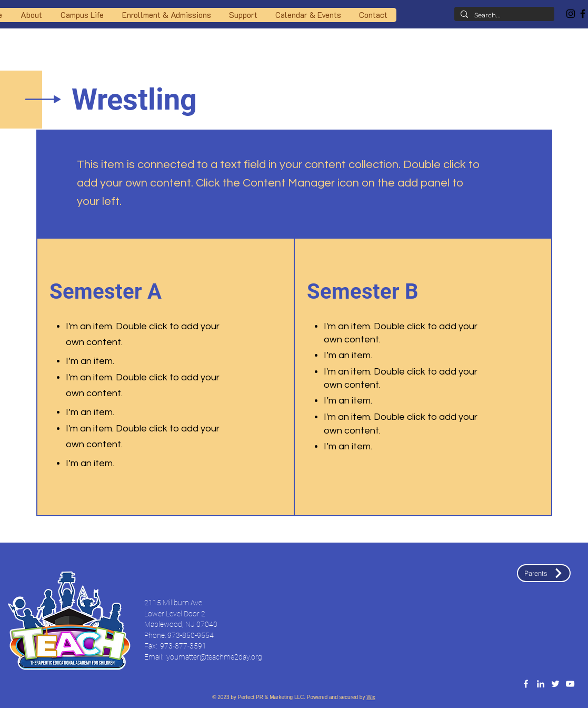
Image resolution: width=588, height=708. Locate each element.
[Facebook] (526, 684)
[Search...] (503, 16)
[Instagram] (571, 14)
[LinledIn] (541, 684)
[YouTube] (570, 684)
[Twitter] (555, 684)
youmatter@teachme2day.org (214, 657)
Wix (371, 697)
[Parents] (544, 573)
